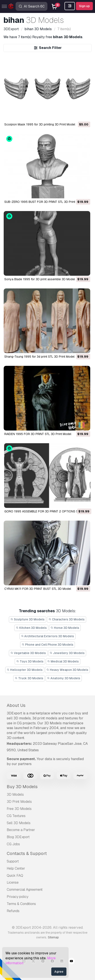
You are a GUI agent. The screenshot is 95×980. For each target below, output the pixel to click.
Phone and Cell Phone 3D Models (47, 645)
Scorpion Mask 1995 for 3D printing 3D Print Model (40, 124)
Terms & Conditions (21, 904)
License (13, 882)
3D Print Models (19, 802)
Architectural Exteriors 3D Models (48, 636)
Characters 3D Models (67, 619)
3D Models (15, 794)
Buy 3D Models (22, 787)
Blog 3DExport (18, 837)
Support (13, 861)
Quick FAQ (15, 876)
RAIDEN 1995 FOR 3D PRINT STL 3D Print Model (38, 434)
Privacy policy (18, 897)
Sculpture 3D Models (27, 619)
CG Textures (16, 816)
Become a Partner (21, 830)
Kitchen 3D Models (31, 628)
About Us (16, 705)
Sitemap (53, 937)
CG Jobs (13, 844)
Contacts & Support (27, 853)
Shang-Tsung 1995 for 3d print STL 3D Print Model (39, 357)
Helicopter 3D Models (25, 670)
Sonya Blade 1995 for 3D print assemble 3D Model (40, 279)
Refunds (13, 911)
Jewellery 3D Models (67, 653)
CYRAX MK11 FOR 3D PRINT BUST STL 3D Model (38, 589)
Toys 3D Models (30, 661)
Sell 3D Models (19, 823)
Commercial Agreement (25, 890)
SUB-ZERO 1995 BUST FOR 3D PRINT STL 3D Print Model (44, 202)
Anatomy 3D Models (64, 678)
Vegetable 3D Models (28, 653)
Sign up (84, 6)
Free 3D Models (19, 809)
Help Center (16, 868)
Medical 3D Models (63, 661)
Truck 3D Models (29, 678)
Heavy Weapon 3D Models (68, 670)
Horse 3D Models (65, 628)
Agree (59, 972)
